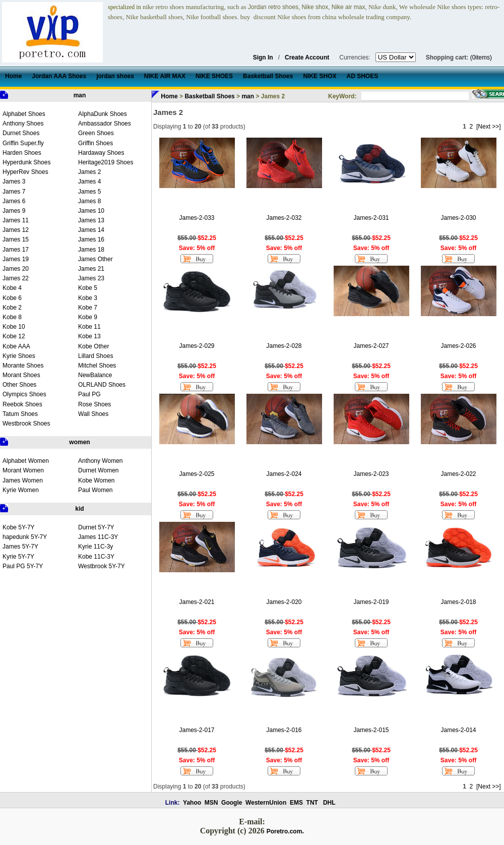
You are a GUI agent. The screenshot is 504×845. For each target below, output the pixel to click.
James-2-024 (284, 474)
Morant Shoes (21, 375)
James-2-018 (458, 602)
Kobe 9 (88, 317)
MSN (211, 803)
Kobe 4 (12, 288)
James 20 (16, 269)
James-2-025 (197, 474)
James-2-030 (458, 218)
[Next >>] (489, 127)
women (79, 442)
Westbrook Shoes (26, 424)
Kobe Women (97, 480)
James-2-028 (284, 346)
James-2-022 (458, 474)
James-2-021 (197, 602)
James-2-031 (371, 218)
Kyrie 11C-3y (96, 547)
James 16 (91, 239)
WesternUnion (266, 803)
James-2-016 (284, 730)
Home (169, 96)
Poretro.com (285, 831)
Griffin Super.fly (23, 143)
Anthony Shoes (23, 124)
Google (232, 803)
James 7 (14, 192)
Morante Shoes (23, 366)
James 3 (14, 182)
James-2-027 (371, 346)
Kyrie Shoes (19, 356)
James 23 (91, 278)
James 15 (16, 239)
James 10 (91, 211)
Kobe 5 (88, 288)
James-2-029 (197, 346)
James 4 (89, 182)
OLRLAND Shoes (102, 385)
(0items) (481, 57)
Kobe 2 (12, 308)
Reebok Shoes (22, 404)
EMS (296, 803)
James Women (23, 480)
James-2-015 (371, 730)
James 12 (16, 230)
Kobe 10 (14, 327)
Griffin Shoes (96, 143)
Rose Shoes (94, 404)
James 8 (89, 201)
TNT (312, 803)
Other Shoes (19, 385)
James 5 (89, 192)
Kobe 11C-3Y (96, 557)
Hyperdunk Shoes (26, 162)
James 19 (16, 259)
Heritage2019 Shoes (106, 162)
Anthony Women (101, 461)
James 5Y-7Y (20, 547)
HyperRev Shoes (25, 172)
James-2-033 (197, 218)
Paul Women (95, 490)
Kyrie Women (21, 490)
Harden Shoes (22, 153)
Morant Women (23, 470)
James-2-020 (284, 602)
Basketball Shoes (209, 96)
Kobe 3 (88, 298)
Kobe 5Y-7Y (19, 527)
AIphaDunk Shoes (103, 114)
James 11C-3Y (98, 537)
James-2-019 (371, 602)
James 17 (16, 250)
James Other (96, 259)
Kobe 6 (12, 298)
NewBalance (95, 375)
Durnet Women (98, 470)
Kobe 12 (14, 336)
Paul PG (89, 394)
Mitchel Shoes (97, 366)
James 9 (14, 211)
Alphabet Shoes (24, 114)
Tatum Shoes (20, 414)
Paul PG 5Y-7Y (23, 566)
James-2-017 (197, 730)
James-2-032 (284, 218)
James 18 (91, 250)
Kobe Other (93, 346)
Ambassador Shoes (105, 124)
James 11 (16, 220)
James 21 (91, 269)
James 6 (14, 201)
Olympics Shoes (24, 394)
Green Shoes (96, 133)
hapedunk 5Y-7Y (25, 537)
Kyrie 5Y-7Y (18, 557)
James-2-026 (458, 346)
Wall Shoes (93, 414)
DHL (329, 803)
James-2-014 (458, 730)
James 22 (16, 278)
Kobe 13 (89, 336)
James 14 (91, 230)
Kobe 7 (88, 308)
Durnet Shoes (21, 133)
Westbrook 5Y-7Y (102, 566)
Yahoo (192, 803)
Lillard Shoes (96, 356)
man (80, 95)
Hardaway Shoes (101, 153)
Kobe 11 (89, 327)
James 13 (91, 220)
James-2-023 (371, 474)
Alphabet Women (26, 461)
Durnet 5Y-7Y (96, 527)
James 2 (89, 172)
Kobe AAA (16, 346)
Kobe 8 (12, 317)
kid (79, 509)
